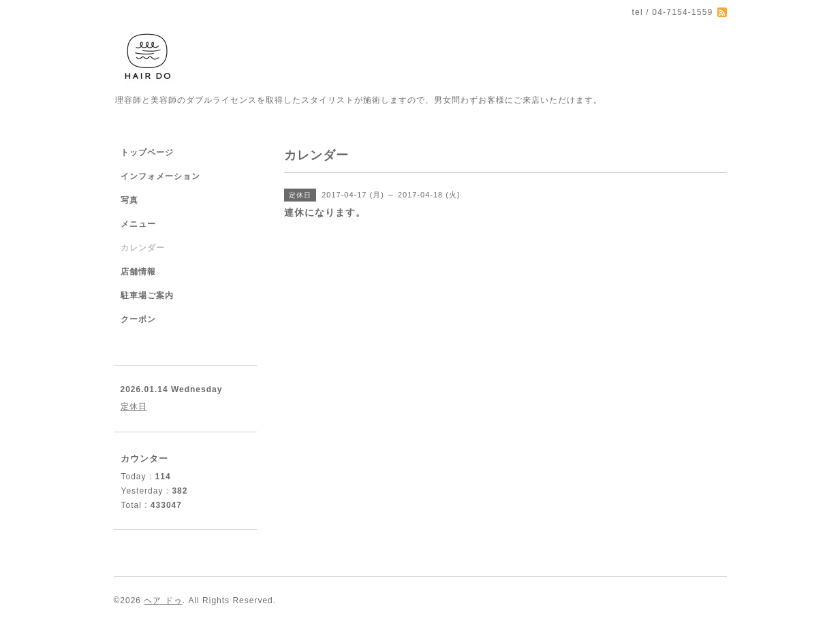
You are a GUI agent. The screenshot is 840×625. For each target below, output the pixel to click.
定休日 (134, 406)
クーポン (138, 319)
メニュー (138, 224)
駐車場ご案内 (147, 295)
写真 (129, 200)
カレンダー (143, 248)
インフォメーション (160, 176)
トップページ (147, 153)
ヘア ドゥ (163, 600)
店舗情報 (138, 272)
